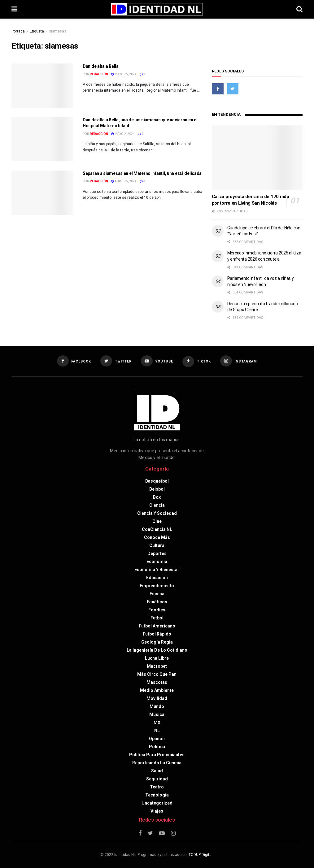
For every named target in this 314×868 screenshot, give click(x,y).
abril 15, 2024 (124, 181)
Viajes (157, 811)
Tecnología (157, 795)
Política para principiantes (157, 755)
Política (157, 747)
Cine (157, 521)
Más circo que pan (157, 674)
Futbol (157, 618)
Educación (157, 578)
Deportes (157, 553)
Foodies (157, 610)
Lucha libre (157, 658)
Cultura (157, 545)
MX (157, 723)
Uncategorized (157, 803)
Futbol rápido (157, 634)
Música (157, 714)
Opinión (157, 739)
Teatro (157, 787)
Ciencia (157, 505)
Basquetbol (157, 481)
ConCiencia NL (157, 529)
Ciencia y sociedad (157, 513)
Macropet (157, 666)
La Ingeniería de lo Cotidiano (157, 650)
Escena (157, 594)
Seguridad (157, 779)
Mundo (157, 706)
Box (157, 497)
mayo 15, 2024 (124, 74)
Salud (157, 771)
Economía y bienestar (157, 570)
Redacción (99, 74)
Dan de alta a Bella (101, 66)
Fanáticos (157, 602)
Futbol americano (157, 626)
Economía (157, 562)
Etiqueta (37, 31)
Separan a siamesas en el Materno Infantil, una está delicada (142, 173)
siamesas (58, 31)
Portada (18, 31)
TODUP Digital (201, 855)
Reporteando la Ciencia (157, 763)
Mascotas (157, 682)
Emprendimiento (157, 586)
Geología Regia (157, 642)
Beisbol (157, 489)
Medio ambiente (157, 690)
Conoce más (157, 537)
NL (157, 731)
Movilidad (157, 698)
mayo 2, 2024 (123, 134)
